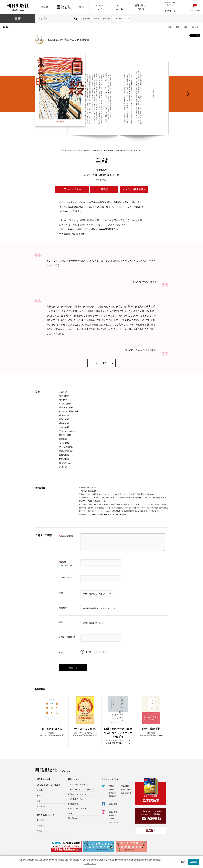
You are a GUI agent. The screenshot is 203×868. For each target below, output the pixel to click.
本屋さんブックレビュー (77, 808)
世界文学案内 (73, 804)
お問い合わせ (170, 11)
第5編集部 (125, 786)
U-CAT (70, 813)
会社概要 (41, 820)
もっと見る (101, 363)
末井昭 (100, 170)
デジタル (41, 806)
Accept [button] (194, 862)
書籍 (81, 7)
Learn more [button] (90, 864)
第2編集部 (112, 793)
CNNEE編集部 (127, 789)
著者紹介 (195, 27)
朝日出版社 (18, 7)
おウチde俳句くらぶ (75, 799)
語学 (39, 801)
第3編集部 (112, 796)
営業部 (111, 786)
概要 (170, 27)
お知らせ (106, 18)
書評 (177, 27)
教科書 (45, 7)
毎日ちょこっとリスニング (78, 794)
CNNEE (112, 819)
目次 (185, 27)
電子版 (104, 189)
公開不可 (102, 652)
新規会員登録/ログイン (170, 3)
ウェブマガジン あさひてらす (79, 784)
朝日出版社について (141, 7)
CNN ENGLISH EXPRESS (48, 785)
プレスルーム (119, 7)
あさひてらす (126, 793)
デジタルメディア (100, 7)
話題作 (97, 18)
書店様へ (151, 830)
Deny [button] (183, 862)
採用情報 (41, 825)
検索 (76, 18)
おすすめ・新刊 (85, 18)
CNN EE (64, 7)
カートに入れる (74, 189)
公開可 (88, 652)
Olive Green (72, 818)
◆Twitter (123, 514)
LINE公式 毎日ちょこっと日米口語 (81, 789)
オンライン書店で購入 (134, 189)
